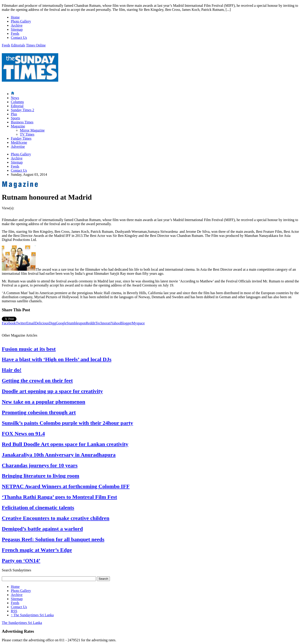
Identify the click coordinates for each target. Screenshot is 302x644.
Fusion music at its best (29, 349)
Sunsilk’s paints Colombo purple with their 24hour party (67, 423)
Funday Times (21, 138)
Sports (15, 118)
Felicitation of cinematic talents (38, 508)
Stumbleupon (76, 323)
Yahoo (115, 323)
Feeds (15, 33)
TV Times (27, 134)
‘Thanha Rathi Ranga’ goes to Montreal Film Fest (59, 497)
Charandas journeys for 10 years (40, 465)
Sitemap (17, 29)
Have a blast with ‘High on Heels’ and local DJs (57, 359)
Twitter (21, 323)
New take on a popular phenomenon (44, 402)
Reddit (91, 323)
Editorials (18, 45)
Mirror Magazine (32, 130)
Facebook (9, 323)
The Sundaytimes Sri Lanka (32, 615)
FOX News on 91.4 (23, 434)
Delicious (42, 323)
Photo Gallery (21, 21)
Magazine (18, 126)
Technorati (103, 323)
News (15, 98)
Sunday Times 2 (22, 110)
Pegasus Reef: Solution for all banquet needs (53, 539)
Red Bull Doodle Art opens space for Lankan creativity (65, 444)
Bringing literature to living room (41, 476)
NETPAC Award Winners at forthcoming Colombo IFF (66, 486)
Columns (17, 102)
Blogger (126, 323)
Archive (17, 25)
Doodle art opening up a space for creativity (52, 391)
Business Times (22, 122)
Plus (14, 114)
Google (61, 323)
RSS (14, 611)
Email (30, 323)
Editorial (17, 106)
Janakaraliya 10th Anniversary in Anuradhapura (59, 455)
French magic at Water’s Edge (37, 550)
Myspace (138, 323)
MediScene (19, 142)
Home (15, 17)
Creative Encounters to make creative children (56, 518)
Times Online (36, 45)
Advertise (18, 147)
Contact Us (19, 38)
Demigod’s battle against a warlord (42, 529)
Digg (52, 323)
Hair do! (12, 370)
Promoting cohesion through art (39, 412)
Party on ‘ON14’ (21, 561)
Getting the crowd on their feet (37, 381)
